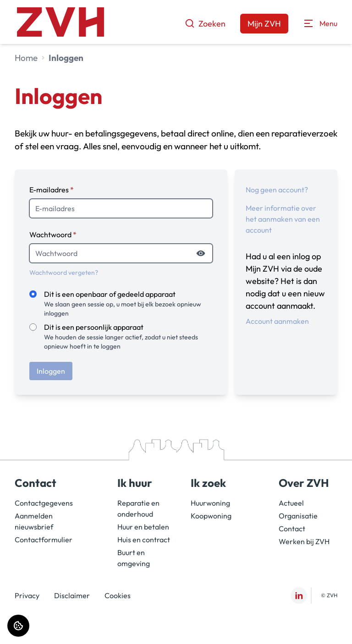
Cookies (118, 595)
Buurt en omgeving (134, 558)
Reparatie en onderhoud (138, 508)
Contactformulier (44, 540)
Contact (292, 529)
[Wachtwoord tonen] (201, 253)
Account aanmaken (277, 321)
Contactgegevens (44, 503)
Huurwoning (210, 503)
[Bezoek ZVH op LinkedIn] (299, 595)
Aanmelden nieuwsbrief (34, 521)
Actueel (291, 503)
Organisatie (298, 516)
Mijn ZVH (264, 24)
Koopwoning (211, 516)
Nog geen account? (277, 190)
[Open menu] (320, 23)
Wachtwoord (53, 235)
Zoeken (205, 24)
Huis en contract (144, 540)
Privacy (27, 595)
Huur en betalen (143, 527)
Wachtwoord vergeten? (64, 273)
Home (26, 58)
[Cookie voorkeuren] (18, 626)
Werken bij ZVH (304, 541)
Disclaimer (72, 595)
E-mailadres (52, 190)
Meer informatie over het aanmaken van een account (283, 219)
